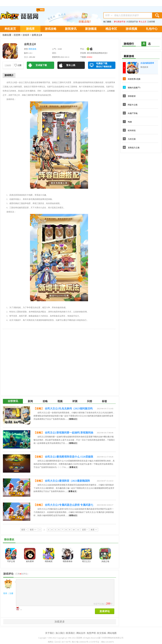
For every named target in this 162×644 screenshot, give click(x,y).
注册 (11, 593)
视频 (60, 401)
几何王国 (132, 139)
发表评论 (105, 611)
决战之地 (105, 561)
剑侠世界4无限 (134, 79)
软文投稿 (102, 633)
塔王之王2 (86, 561)
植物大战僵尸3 (134, 88)
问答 (90, 401)
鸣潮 (130, 122)
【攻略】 (39, 409)
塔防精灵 (49, 561)
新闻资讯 (71, 29)
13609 (8, 65)
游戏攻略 (51, 29)
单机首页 (10, 29)
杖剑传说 (132, 130)
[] (73, 419)
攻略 (45, 401)
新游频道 (91, 29)
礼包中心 (152, 29)
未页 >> (94, 530)
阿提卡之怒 (133, 105)
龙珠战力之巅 (134, 148)
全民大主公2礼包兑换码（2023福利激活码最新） (69, 409)
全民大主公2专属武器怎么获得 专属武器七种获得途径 (69, 505)
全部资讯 (13, 401)
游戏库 (30, 29)
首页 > (24, 530)
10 (74, 530)
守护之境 (11, 561)
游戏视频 (131, 29)
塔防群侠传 (68, 561)
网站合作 (81, 633)
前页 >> (33, 530)
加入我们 (60, 633)
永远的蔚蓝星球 (147, 63)
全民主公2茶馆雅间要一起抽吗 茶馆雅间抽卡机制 (69, 433)
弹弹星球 (132, 96)
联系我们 (70, 633)
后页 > (85, 530)
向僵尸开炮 (133, 113)
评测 (75, 401)
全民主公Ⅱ (30, 44)
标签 (104, 401)
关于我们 (50, 633)
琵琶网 (17, 35)
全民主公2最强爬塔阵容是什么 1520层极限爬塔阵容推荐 (69, 457)
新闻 (30, 401)
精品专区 (111, 29)
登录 (5, 593)
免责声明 (91, 633)
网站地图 (112, 633)
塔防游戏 (32, 49)
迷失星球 (30, 561)
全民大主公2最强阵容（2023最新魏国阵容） (67, 481)
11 (78, 530)
